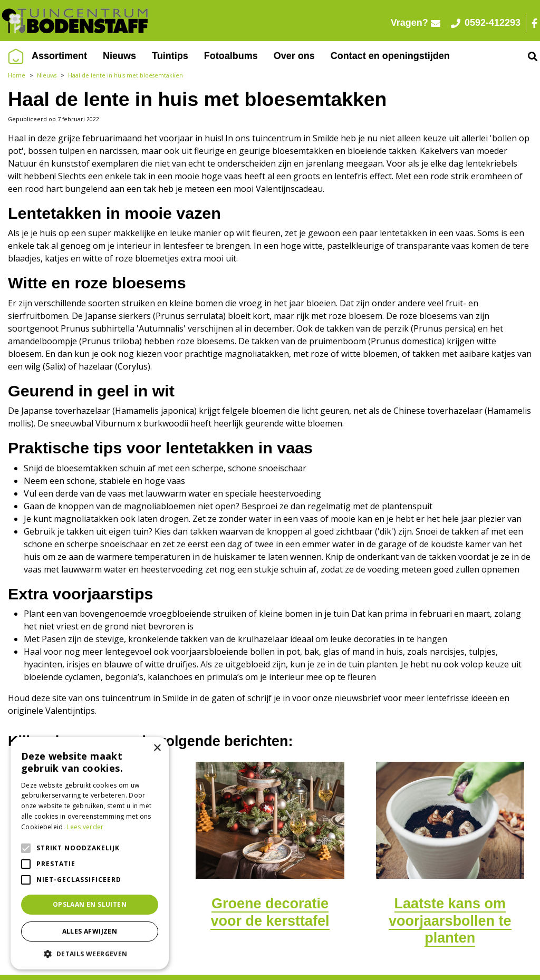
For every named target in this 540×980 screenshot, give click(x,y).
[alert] (90, 853)
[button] (90, 954)
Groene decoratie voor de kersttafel (270, 912)
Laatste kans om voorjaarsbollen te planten (450, 921)
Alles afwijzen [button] (90, 931)
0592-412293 (486, 23)
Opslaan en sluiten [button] (90, 904)
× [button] (157, 748)
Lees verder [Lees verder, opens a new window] (85, 827)
